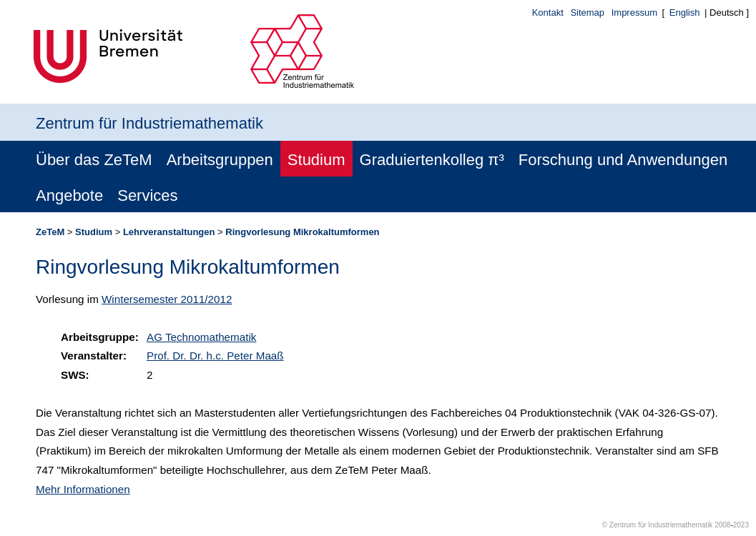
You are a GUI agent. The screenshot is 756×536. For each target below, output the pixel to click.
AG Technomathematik (201, 337)
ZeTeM (50, 232)
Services (147, 195)
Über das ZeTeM (94, 160)
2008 (722, 525)
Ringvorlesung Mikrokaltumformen (302, 232)
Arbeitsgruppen (220, 160)
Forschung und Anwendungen (623, 160)
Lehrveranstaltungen (169, 232)
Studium (316, 160)
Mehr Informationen (83, 489)
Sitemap (587, 13)
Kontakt (548, 13)
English (685, 13)
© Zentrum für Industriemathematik (658, 525)
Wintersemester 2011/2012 (167, 299)
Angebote (69, 195)
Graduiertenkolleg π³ (432, 160)
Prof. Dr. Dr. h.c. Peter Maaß (215, 356)
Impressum (634, 13)
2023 (741, 525)
